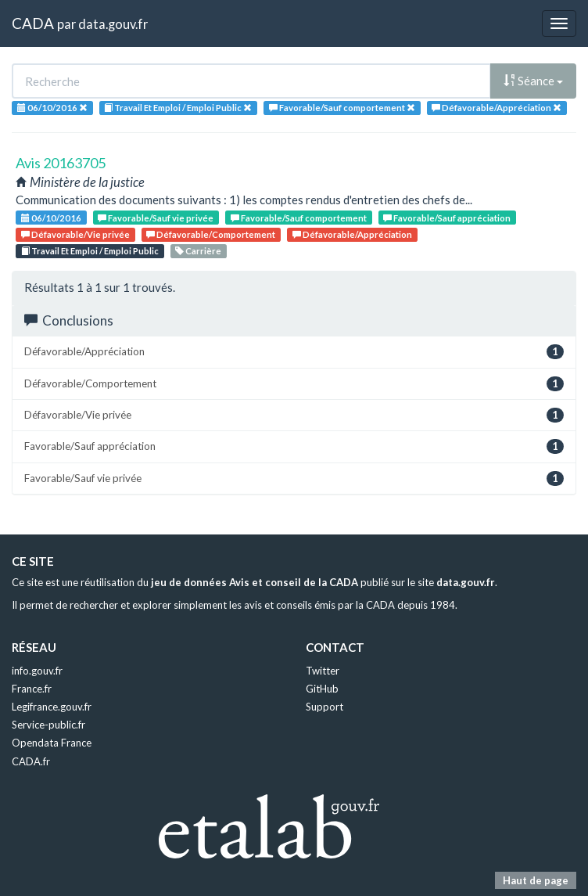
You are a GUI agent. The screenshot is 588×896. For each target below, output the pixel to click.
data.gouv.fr (113, 24)
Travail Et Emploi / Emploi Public (90, 251)
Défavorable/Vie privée (75, 234)
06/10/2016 (51, 218)
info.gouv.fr (37, 671)
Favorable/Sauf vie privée (156, 218)
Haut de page (536, 880)
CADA (33, 23)
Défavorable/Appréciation (352, 234)
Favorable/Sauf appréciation (447, 218)
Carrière (198, 251)
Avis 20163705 (61, 163)
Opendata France (52, 743)
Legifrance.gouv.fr (52, 707)
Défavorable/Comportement (211, 234)
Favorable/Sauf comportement (299, 218)
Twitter (323, 671)
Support (324, 707)
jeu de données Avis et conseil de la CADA (255, 582)
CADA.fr (31, 761)
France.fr (32, 689)
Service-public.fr (48, 725)
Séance (533, 81)
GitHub (322, 689)
